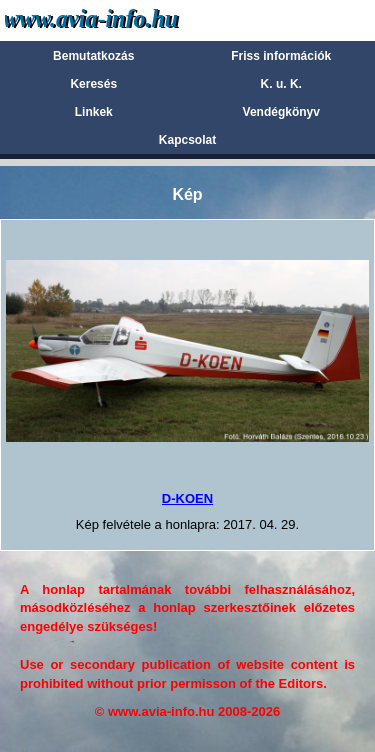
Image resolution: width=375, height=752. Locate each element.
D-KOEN (187, 498)
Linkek (94, 112)
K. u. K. (281, 84)
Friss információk (281, 56)
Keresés (93, 84)
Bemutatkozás (93, 56)
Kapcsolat (187, 140)
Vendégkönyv (281, 112)
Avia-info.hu (126, 19)
